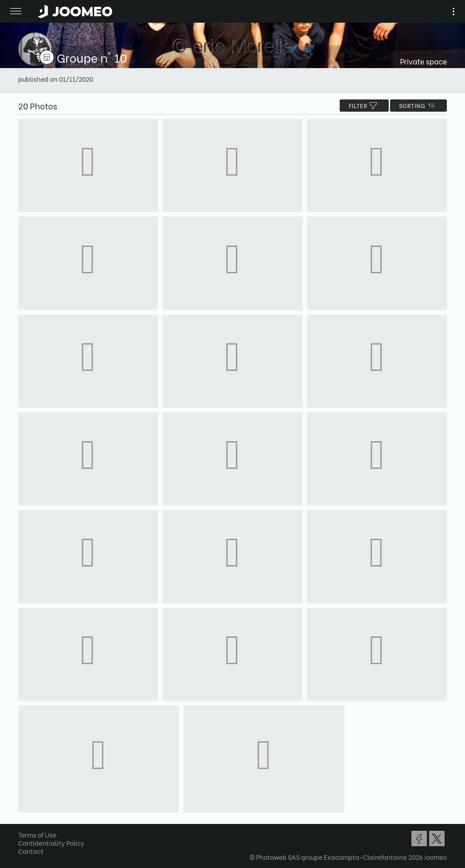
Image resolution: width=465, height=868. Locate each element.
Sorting (418, 106)
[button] (24, 821)
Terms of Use (37, 835)
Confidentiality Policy (51, 843)
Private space (423, 61)
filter (364, 106)
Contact (31, 851)
